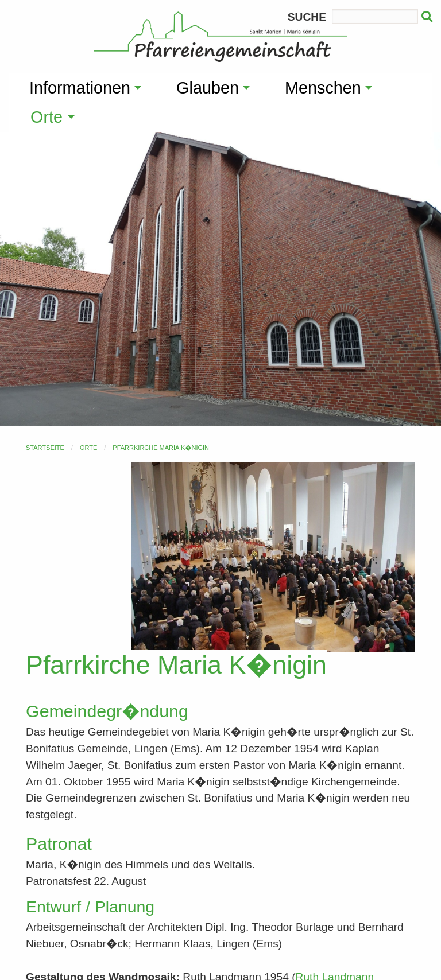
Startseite (45, 448)
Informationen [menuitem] (80, 88)
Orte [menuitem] (47, 117)
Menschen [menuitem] (323, 88)
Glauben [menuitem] (208, 88)
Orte (88, 448)
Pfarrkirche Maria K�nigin (161, 448)
